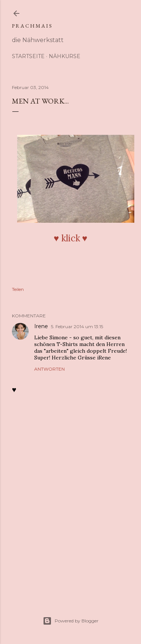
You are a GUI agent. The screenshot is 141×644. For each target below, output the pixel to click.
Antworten (49, 369)
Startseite (28, 56)
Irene (41, 326)
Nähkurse (65, 56)
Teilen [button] (18, 289)
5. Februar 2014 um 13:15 (77, 326)
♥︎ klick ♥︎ (70, 238)
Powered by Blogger (71, 621)
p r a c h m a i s (32, 26)
